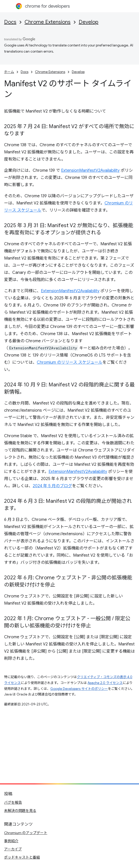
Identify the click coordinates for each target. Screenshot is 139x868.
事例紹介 (11, 841)
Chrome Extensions (48, 22)
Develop (89, 22)
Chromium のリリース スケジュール (70, 362)
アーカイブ (13, 849)
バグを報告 (13, 802)
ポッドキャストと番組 (22, 857)
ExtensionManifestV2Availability (90, 170)
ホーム (9, 72)
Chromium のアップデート (26, 833)
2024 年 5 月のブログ (52, 486)
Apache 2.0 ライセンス (105, 683)
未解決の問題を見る (20, 811)
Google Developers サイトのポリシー (79, 689)
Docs (10, 22)
